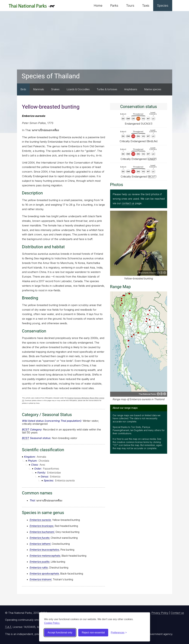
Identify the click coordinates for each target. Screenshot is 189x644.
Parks (114, 6)
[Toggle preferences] (119, 633)
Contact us (177, 613)
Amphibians (131, 89)
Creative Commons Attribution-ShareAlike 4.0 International (161, 273)
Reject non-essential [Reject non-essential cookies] (93, 633)
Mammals (39, 89)
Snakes (55, 89)
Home (98, 6)
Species (163, 6)
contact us (128, 203)
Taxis (146, 6)
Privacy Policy (160, 613)
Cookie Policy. (52, 623)
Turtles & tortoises (107, 89)
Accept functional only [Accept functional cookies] (60, 633)
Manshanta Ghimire (147, 273)
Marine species (153, 89)
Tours (130, 6)
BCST (26, 429)
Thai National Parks (32, 7)
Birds (23, 89)
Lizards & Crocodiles (78, 89)
